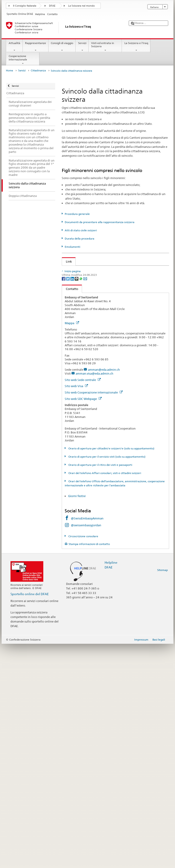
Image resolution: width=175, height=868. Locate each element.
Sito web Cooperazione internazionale (94, 617)
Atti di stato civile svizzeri (81, 230)
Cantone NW (76, 399)
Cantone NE (75, 392)
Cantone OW (76, 406)
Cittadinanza (38, 71)
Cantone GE (75, 358)
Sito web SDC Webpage (83, 623)
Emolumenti (72, 247)
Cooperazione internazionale (23, 60)
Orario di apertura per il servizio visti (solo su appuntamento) (107, 681)
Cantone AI (74, 316)
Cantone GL (75, 365)
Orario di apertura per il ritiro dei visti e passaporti (100, 689)
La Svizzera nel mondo (81, 6)
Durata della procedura (80, 239)
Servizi (82, 47)
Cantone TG (75, 448)
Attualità (14, 47)
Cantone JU (75, 378)
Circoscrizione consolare (83, 760)
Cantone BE (75, 330)
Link (67, 261)
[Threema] (77, 503)
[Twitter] (68, 503)
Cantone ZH (75, 482)
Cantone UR (75, 455)
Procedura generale (77, 214)
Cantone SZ (75, 434)
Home (9, 71)
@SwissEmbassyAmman (87, 743)
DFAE (52, 6)
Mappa (72, 547)
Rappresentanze (36, 47)
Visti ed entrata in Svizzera (105, 47)
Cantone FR (75, 351)
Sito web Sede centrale (83, 604)
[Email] (85, 503)
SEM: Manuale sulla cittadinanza (89, 277)
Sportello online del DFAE (30, 818)
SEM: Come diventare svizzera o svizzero (94, 270)
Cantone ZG (75, 475)
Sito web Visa (76, 610)
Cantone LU (75, 385)
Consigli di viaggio (62, 47)
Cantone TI (74, 441)
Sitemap (162, 794)
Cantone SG (75, 427)
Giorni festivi (77, 720)
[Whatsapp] (81, 503)
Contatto (70, 513)
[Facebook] (64, 503)
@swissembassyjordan (86, 749)
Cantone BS (75, 344)
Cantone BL (75, 337)
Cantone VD (75, 461)
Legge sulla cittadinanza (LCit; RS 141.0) (94, 284)
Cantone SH (75, 413)
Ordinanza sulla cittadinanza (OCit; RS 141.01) (99, 291)
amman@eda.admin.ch (104, 594)
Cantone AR (75, 323)
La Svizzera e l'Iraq (136, 47)
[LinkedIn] (73, 503)
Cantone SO (75, 420)
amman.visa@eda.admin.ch (94, 598)
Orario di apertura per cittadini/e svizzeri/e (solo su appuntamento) (111, 673)
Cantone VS (75, 468)
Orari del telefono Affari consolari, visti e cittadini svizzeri (104, 697)
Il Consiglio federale (25, 6)
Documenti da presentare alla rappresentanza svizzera (100, 222)
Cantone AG (75, 309)
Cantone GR (75, 371)
